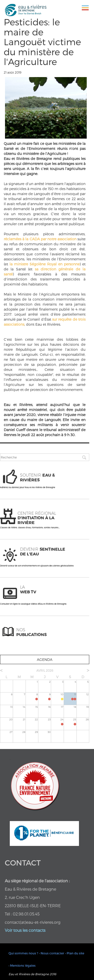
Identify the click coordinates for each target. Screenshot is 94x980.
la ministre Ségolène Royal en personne (45, 264)
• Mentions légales (22, 965)
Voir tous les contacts (25, 930)
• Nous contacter (52, 953)
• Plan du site (75, 953)
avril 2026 (45, 670)
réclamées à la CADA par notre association (40, 239)
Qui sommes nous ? (23, 953)
